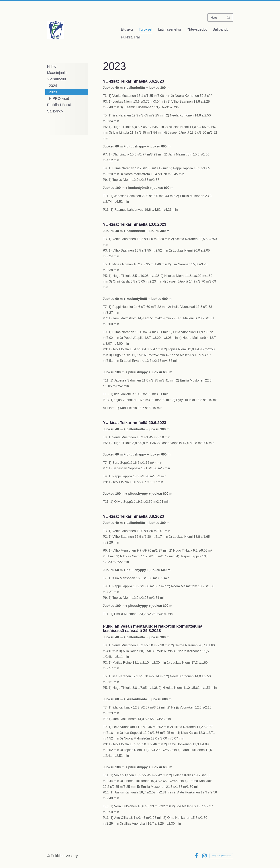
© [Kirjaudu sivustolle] (49, 856)
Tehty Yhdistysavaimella (221, 856)
